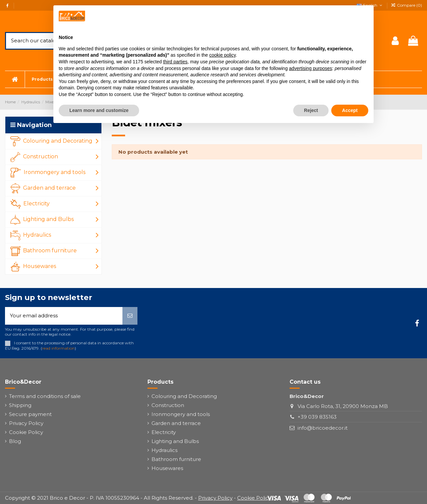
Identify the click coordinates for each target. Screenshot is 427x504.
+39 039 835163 (317, 417)
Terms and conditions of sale (45, 396)
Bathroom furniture (176, 459)
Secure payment (30, 414)
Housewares (167, 468)
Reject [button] (311, 110)
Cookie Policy (26, 432)
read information (58, 348)
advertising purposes (310, 68)
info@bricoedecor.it (323, 428)
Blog (15, 441)
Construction (168, 405)
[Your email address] (64, 316)
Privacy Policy (26, 423)
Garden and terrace (176, 423)
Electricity (164, 432)
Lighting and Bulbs (175, 441)
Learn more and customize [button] (99, 110)
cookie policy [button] (222, 55)
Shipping (20, 405)
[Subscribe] (130, 316)
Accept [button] (350, 110)
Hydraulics (164, 450)
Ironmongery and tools (181, 414)
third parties (175, 62)
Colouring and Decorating (184, 396)
